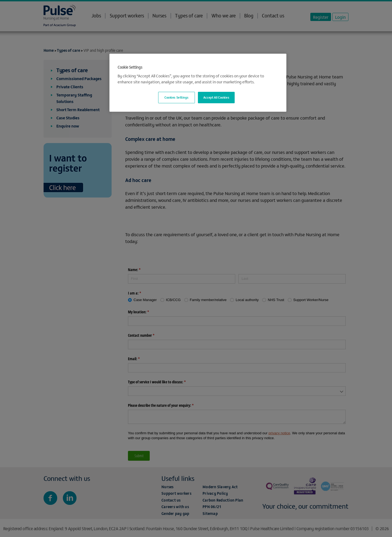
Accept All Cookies (216, 97)
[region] (198, 83)
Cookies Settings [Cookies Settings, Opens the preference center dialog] (176, 97)
